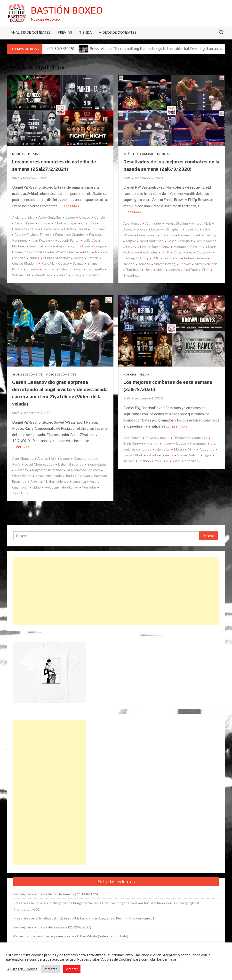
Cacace (85, 217)
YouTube (191, 270)
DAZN (69, 229)
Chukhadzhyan (66, 223)
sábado (152, 455)
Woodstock (44, 275)
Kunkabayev (57, 246)
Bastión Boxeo (67, 10)
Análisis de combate (139, 154)
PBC (156, 258)
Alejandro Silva (23, 217)
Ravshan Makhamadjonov (49, 481)
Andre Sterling (177, 223)
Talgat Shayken (71, 269)
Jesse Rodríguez (180, 241)
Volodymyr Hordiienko (61, 487)
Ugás (208, 455)
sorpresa (79, 481)
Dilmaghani (173, 229)
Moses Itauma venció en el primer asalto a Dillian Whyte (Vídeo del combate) (71, 936)
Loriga (99, 246)
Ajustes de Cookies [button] (22, 969)
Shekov (185, 264)
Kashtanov (198, 443)
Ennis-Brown (147, 235)
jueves (131, 247)
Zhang (76, 275)
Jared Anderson (152, 241)
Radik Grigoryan (78, 476)
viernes (174, 270)
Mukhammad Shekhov (83, 470)
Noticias (19, 154)
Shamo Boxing (165, 264)
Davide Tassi (51, 229)
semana (144, 264)
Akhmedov (154, 223)
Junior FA (36, 246)
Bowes (142, 229)
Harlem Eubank (189, 235)
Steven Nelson (206, 264)
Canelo (100, 217)
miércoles (150, 252)
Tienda (85, 32)
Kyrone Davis (80, 246)
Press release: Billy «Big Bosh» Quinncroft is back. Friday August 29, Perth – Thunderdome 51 (84, 918)
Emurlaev (98, 229)
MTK (87, 252)
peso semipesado (49, 476)
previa (79, 258)
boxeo (70, 217)
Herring (211, 235)
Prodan (93, 258)
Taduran (49, 269)
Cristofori (88, 223)
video (160, 270)
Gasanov (167, 235)
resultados (172, 258)
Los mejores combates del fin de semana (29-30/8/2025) (56, 894)
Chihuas (44, 223)
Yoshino (145, 461)
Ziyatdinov (93, 275)
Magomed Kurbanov (189, 247)
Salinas (78, 263)
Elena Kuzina (97, 464)
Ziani (206, 270)
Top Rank (133, 270)
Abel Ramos (132, 223)
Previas (65, 32)
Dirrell (82, 229)
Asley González (50, 217)
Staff (15, 178)
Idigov (131, 241)
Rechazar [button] (50, 969)
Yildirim (62, 275)
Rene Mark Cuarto (55, 263)
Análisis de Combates (31, 32)
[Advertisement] (116, 591)
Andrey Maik (201, 223)
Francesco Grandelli (70, 234)
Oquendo (204, 252)
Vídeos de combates (118, 32)
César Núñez (24, 223)
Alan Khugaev (23, 458)
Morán (179, 449)
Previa (33, 154)
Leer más (72, 206)
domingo (192, 229)
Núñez (34, 258)
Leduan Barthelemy (155, 247)
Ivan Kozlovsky (43, 240)
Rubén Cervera (195, 258)
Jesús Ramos (206, 241)
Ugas (148, 270)
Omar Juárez (183, 252)
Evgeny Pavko (25, 234)
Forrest (46, 234)
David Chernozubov (39, 464)
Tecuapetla (95, 269)
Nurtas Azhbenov (57, 258)
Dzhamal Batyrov (71, 464)
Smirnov (33, 269)
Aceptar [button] (72, 969)
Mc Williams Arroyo (65, 252)
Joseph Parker (69, 240)
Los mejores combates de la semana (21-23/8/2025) (52, 927)
